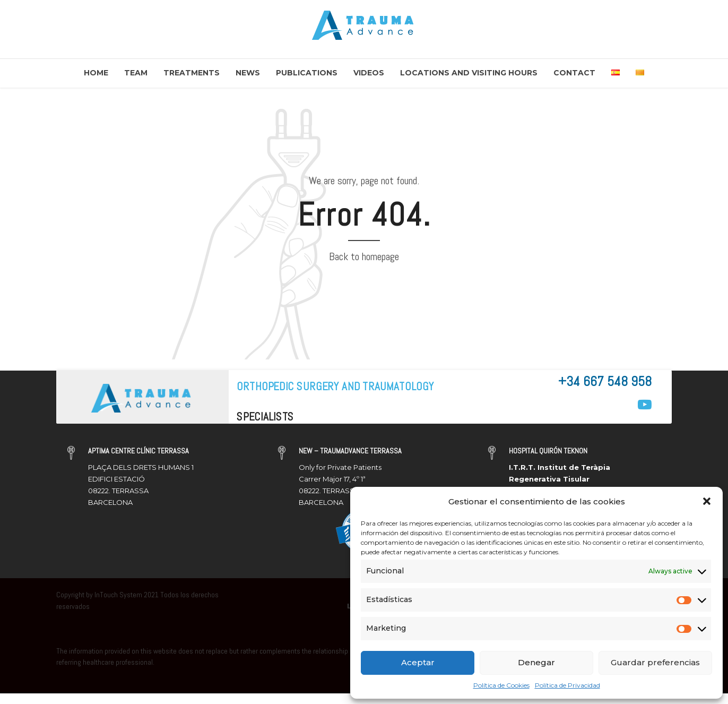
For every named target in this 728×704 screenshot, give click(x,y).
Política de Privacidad (567, 685)
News (248, 73)
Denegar (536, 662)
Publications (307, 73)
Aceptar (418, 662)
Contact (574, 73)
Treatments (192, 73)
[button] (707, 501)
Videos (369, 73)
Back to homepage (364, 256)
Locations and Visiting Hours (469, 73)
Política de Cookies (501, 685)
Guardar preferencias (655, 662)
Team (136, 73)
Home (96, 73)
